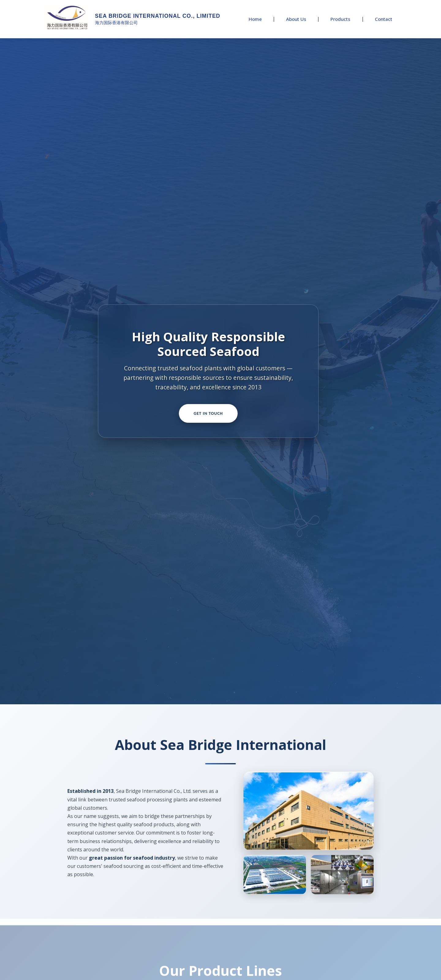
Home (255, 19)
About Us (296, 19)
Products (340, 19)
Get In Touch (208, 413)
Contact (384, 19)
